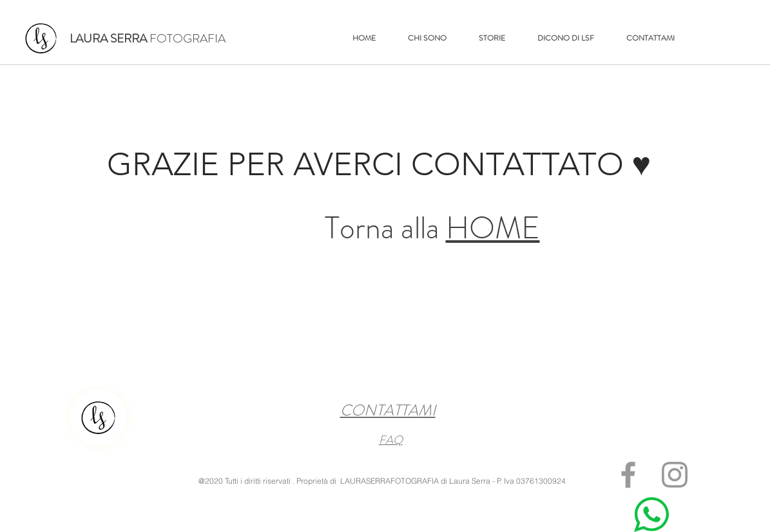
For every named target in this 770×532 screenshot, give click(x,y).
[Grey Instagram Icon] (675, 475)
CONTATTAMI (388, 410)
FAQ (391, 440)
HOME (493, 228)
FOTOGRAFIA (148, 38)
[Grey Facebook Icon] (628, 475)
